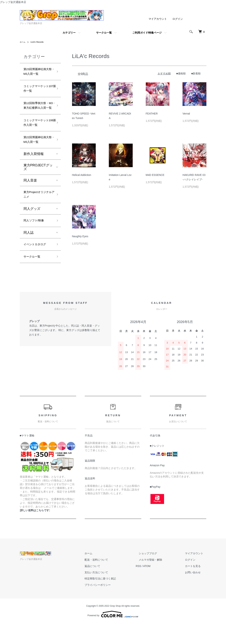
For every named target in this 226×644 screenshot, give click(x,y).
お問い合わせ (196, 593)
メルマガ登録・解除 (160, 581)
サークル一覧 (104, 33)
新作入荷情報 (34, 170)
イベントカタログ (37, 264)
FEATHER (152, 114)
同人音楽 (30, 196)
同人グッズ (32, 227)
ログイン (178, 19)
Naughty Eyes (80, 236)
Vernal (186, 114)
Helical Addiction (82, 175)
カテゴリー (69, 33)
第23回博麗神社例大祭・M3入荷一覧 (38, 73)
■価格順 (181, 73)
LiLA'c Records (39, 42)
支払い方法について (111, 593)
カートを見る (196, 587)
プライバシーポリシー (113, 606)
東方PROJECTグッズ (38, 183)
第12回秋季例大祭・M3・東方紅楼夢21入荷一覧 (38, 113)
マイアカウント (158, 19)
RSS (151, 587)
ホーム (23, 42)
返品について (107, 587)
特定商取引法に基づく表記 (115, 600)
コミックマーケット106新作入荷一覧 (38, 135)
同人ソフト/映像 (36, 239)
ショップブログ (157, 574)
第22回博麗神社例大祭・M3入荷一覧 (38, 155)
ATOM (159, 587)
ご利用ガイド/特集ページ (147, 33)
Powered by (113, 635)
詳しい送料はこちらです (35, 531)
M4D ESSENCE (155, 175)
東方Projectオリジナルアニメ (37, 211)
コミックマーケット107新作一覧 (37, 92)
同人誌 (29, 251)
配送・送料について (111, 581)
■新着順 (196, 73)
